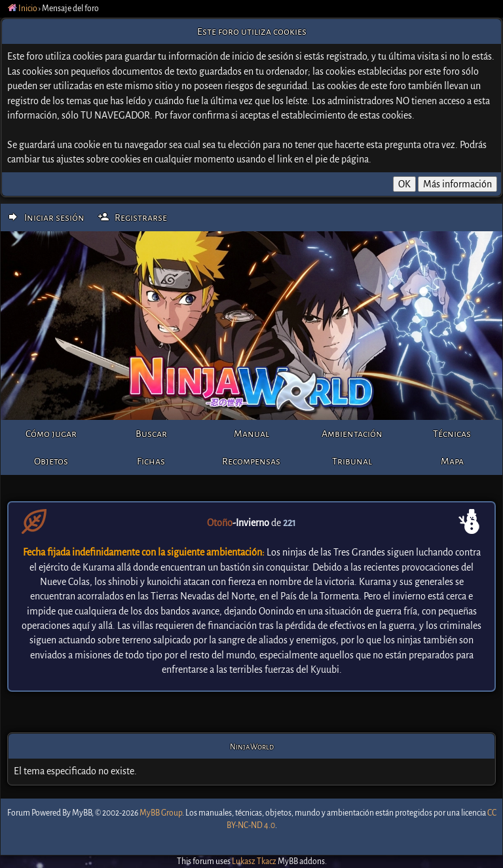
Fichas (151, 461)
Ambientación (352, 434)
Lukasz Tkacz (254, 861)
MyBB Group (161, 813)
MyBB (82, 813)
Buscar (151, 434)
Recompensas (251, 461)
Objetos (51, 461)
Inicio (23, 9)
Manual (251, 434)
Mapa (452, 461)
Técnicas (452, 434)
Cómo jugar (51, 434)
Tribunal (352, 461)
